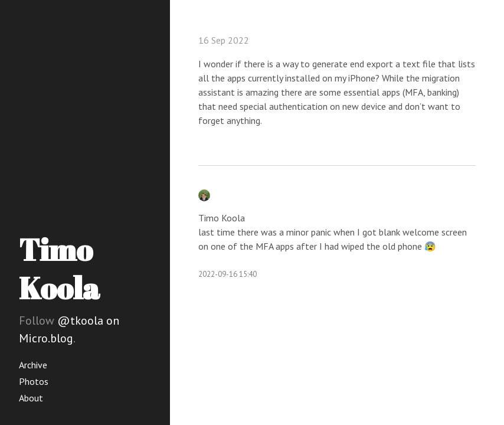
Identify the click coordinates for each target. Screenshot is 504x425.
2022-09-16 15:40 (228, 274)
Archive (33, 365)
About (31, 398)
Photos (34, 381)
